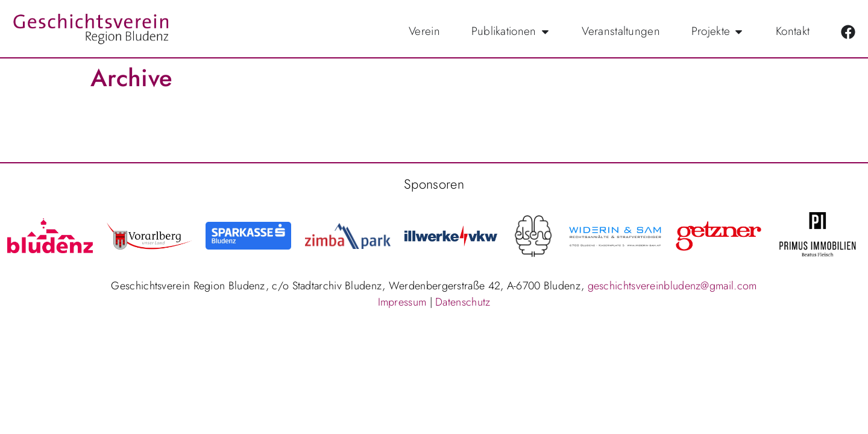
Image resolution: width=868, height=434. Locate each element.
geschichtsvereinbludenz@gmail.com (672, 286)
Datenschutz (463, 302)
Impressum (402, 302)
